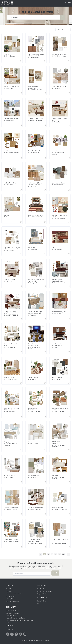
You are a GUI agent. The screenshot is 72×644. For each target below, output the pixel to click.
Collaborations (11, 616)
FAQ (39, 604)
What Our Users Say (13, 611)
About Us (9, 589)
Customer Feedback (13, 613)
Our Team (9, 591)
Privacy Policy (11, 599)
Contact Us (10, 629)
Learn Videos (42, 601)
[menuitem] (66, 3)
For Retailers (42, 589)
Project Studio (42, 594)
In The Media (10, 596)
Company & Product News (15, 594)
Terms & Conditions (12, 601)
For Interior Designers (44, 591)
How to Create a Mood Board (16, 618)
